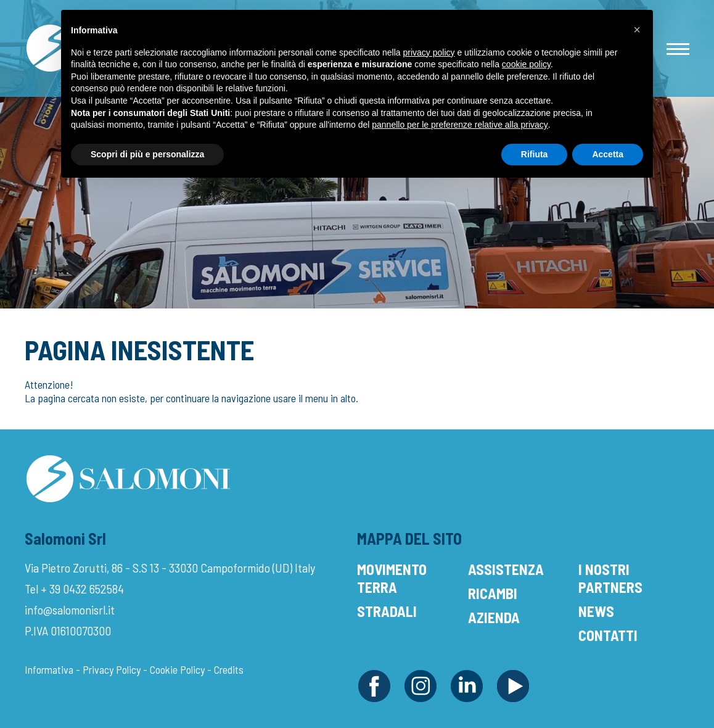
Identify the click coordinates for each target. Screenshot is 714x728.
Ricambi (493, 593)
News (596, 611)
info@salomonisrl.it (70, 610)
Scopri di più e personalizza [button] (147, 154)
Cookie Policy (177, 669)
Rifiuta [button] (535, 154)
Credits (229, 669)
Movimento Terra (392, 578)
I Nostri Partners (610, 578)
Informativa (49, 669)
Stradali (387, 611)
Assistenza (506, 569)
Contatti (608, 635)
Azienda (494, 617)
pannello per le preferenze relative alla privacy (460, 125)
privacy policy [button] (429, 52)
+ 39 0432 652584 (82, 589)
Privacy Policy (112, 669)
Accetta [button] (608, 154)
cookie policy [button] (526, 64)
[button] (637, 30)
